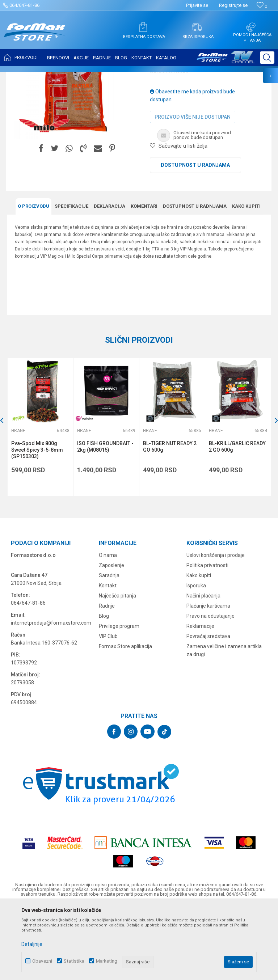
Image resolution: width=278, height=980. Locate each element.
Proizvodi (48, 77)
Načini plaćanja (203, 668)
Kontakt (108, 658)
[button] (267, 58)
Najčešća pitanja (117, 668)
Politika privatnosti (207, 637)
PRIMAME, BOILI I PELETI (87, 77)
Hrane (123, 77)
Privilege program (119, 698)
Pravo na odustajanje (210, 688)
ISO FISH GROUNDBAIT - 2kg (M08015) (105, 519)
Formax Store (20, 77)
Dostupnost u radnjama (195, 237)
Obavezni (42, 961)
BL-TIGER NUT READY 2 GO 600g (170, 519)
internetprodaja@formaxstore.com (51, 695)
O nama (108, 627)
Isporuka (196, 658)
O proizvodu (33, 278)
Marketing (107, 961)
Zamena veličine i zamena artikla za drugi (224, 722)
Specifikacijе (71, 278)
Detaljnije (32, 944)
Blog (104, 688)
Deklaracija (109, 278)
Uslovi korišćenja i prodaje (216, 627)
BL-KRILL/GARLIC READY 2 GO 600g (237, 519)
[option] (40, 499)
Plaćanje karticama (208, 678)
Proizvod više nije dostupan (193, 189)
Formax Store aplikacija (125, 718)
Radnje (107, 678)
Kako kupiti (246, 278)
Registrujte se (233, 5)
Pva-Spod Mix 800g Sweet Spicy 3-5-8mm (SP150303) (37, 522)
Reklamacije (200, 698)
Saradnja (109, 647)
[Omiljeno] (262, 6)
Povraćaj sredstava (208, 708)
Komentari (144, 278)
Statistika (74, 961)
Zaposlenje (111, 637)
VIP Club (108, 708)
